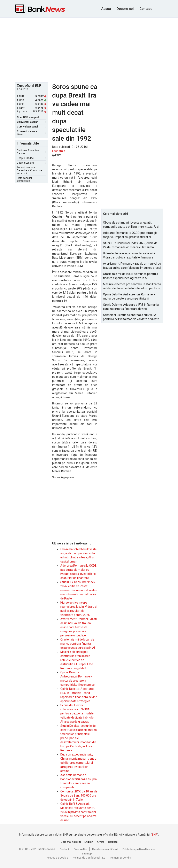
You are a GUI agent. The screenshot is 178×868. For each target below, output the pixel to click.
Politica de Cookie (57, 858)
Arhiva (100, 842)
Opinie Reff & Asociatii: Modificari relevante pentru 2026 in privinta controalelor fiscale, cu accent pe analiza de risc (78, 812)
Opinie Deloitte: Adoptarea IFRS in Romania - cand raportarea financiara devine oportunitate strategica (132, 307)
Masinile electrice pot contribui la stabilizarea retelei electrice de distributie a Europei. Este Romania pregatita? (77, 660)
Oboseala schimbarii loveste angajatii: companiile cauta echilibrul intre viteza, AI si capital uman (131, 225)
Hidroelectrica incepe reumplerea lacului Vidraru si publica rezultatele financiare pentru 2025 (129, 256)
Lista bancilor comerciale (32, 179)
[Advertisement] (97, 49)
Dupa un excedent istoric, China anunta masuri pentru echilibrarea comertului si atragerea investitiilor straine (78, 763)
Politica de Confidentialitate (89, 858)
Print (57, 155)
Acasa (106, 9)
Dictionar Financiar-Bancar (32, 152)
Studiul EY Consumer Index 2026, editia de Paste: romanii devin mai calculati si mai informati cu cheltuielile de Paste (79, 590)
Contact (146, 9)
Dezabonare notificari (105, 849)
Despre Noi (81, 849)
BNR (154, 835)
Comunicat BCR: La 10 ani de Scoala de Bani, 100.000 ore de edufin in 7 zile (79, 796)
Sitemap (87, 854)
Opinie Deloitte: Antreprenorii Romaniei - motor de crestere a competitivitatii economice (129, 297)
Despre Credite (32, 158)
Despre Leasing (32, 163)
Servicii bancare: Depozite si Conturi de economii (32, 170)
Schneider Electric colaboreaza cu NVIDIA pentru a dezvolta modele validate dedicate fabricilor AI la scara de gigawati (78, 713)
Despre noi (125, 9)
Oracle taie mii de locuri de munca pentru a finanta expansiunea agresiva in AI (78, 644)
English (89, 842)
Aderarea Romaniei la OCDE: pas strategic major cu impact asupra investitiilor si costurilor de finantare (130, 235)
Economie (59, 151)
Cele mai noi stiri (71, 842)
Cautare (113, 842)
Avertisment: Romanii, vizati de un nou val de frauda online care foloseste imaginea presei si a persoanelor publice (79, 627)
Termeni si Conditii (121, 858)
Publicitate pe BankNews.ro (139, 849)
